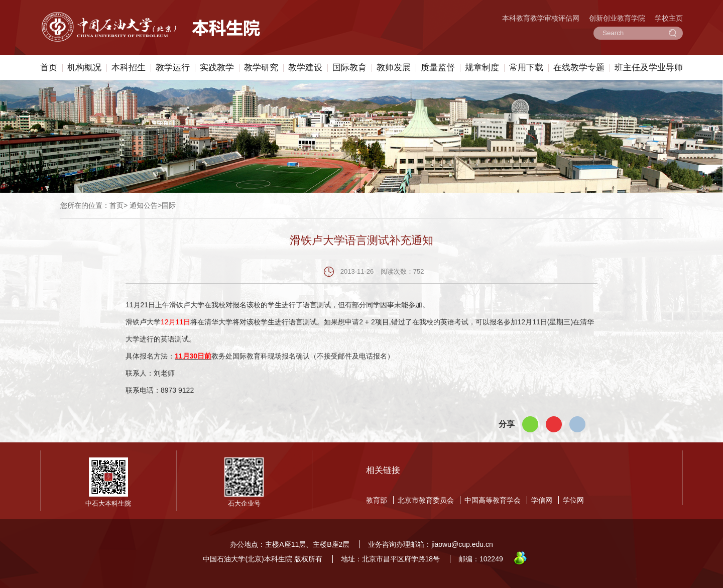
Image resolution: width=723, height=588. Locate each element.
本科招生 (129, 68)
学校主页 (669, 18)
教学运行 (173, 68)
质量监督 (438, 68)
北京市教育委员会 (426, 500)
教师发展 (394, 68)
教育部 (377, 500)
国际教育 (349, 68)
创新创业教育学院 (617, 18)
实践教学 (217, 68)
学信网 (542, 500)
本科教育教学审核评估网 (541, 18)
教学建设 (305, 68)
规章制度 (482, 68)
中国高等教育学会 (493, 500)
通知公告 (144, 205)
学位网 (573, 500)
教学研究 (261, 68)
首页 (49, 68)
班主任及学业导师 (649, 68)
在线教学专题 (579, 68)
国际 (169, 205)
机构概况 (84, 68)
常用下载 (526, 68)
